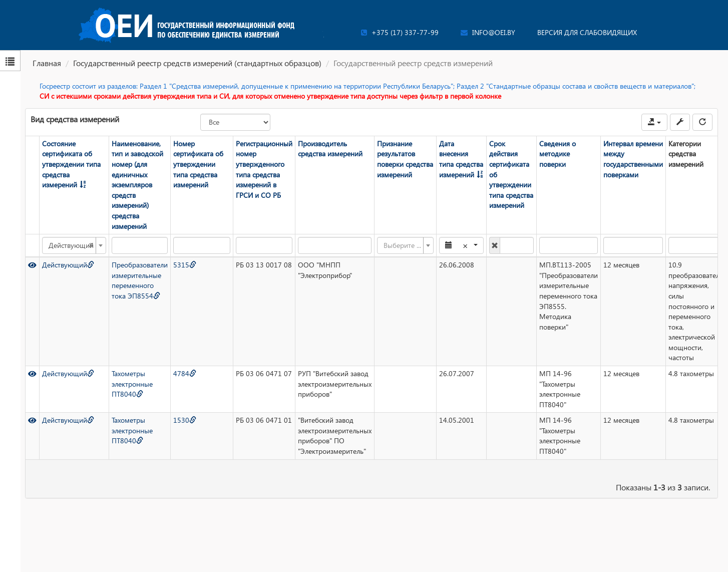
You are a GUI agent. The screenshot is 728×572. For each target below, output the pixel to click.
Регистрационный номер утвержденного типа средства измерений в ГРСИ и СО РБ (264, 169)
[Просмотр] (32, 265)
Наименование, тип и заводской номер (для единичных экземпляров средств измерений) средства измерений (137, 185)
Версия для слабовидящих (587, 32)
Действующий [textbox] (71, 245)
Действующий (68, 265)
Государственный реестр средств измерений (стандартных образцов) (197, 63)
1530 (184, 420)
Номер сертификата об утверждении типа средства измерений (198, 164)
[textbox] (402, 245)
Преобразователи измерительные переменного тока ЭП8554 (139, 280)
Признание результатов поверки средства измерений (405, 159)
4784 (184, 373)
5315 (184, 265)
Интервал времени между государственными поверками (633, 159)
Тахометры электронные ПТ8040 (132, 384)
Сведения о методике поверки (557, 154)
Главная (47, 63)
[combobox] (74, 245)
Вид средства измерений (75, 119)
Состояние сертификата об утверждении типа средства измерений (71, 164)
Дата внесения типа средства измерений (461, 159)
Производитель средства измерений (330, 149)
